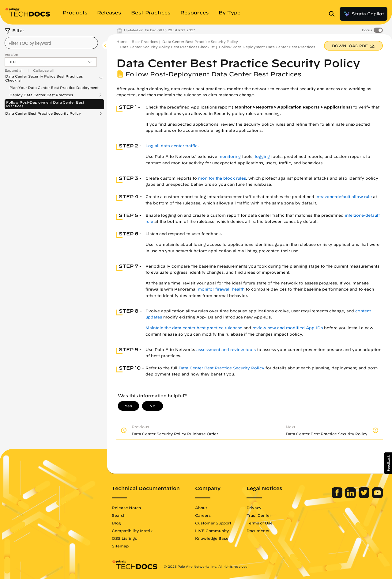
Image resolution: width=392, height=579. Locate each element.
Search (119, 515)
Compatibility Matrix (132, 531)
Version (11, 54)
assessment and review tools (226, 350)
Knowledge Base (212, 538)
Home (122, 42)
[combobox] (51, 43)
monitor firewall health (221, 289)
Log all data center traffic (171, 146)
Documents (258, 531)
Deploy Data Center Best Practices (41, 95)
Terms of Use (260, 523)
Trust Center (259, 515)
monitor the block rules (222, 178)
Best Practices (145, 42)
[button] (388, 463)
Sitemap (120, 546)
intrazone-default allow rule (344, 197)
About (201, 508)
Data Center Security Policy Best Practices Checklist (44, 78)
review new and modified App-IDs (288, 328)
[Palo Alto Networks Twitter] (365, 497)
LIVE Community (212, 531)
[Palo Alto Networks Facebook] (338, 497)
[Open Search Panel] (334, 14)
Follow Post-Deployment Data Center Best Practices (45, 104)
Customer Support (213, 523)
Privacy (254, 508)
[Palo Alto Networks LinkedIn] (351, 497)
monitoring (230, 156)
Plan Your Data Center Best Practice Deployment (54, 88)
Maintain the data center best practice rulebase (194, 328)
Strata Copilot (364, 14)
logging (262, 156)
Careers (203, 515)
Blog (116, 523)
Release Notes (126, 508)
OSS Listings (124, 538)
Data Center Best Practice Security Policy (43, 113)
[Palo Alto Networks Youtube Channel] (377, 497)
